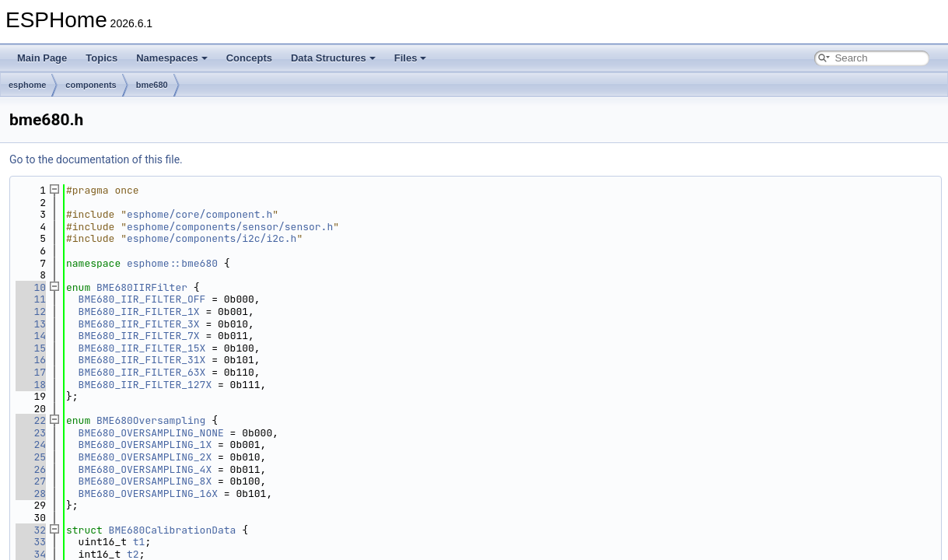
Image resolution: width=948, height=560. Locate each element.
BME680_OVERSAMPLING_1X (145, 444)
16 (31, 360)
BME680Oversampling (151, 420)
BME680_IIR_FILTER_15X (142, 348)
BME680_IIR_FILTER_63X (142, 372)
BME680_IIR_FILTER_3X (139, 324)
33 (31, 542)
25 (31, 457)
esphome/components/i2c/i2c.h (212, 238)
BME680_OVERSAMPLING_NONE (151, 433)
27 (31, 481)
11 (31, 299)
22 (31, 420)
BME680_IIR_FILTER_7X (139, 336)
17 (31, 372)
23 (31, 433)
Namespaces (172, 58)
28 (31, 493)
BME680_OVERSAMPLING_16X (148, 493)
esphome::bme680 (172, 263)
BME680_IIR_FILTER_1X (139, 311)
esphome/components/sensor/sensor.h (230, 227)
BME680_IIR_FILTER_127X (145, 385)
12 (31, 311)
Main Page (42, 58)
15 (31, 348)
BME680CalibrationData (173, 530)
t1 (139, 542)
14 (31, 336)
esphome (27, 85)
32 (31, 530)
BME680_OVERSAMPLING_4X (145, 469)
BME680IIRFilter (142, 287)
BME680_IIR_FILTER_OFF (142, 299)
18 (31, 385)
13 (31, 324)
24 (31, 444)
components (91, 85)
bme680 (152, 85)
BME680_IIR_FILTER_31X (142, 360)
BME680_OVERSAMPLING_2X (145, 457)
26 (31, 469)
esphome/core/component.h (199, 214)
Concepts (249, 58)
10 (31, 287)
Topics (101, 58)
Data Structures (333, 58)
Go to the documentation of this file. (96, 159)
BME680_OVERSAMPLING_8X (145, 481)
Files (411, 58)
